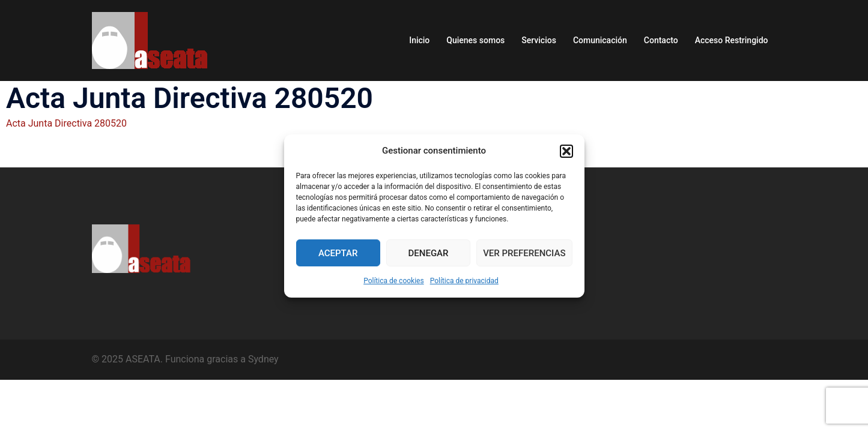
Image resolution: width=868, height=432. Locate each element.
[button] (566, 151)
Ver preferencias (524, 253)
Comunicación (600, 40)
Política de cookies (394, 281)
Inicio (419, 40)
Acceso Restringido (732, 40)
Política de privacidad (464, 281)
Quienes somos (475, 40)
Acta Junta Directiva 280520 (66, 123)
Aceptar (338, 253)
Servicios (539, 40)
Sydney (263, 359)
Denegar (429, 253)
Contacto (661, 40)
